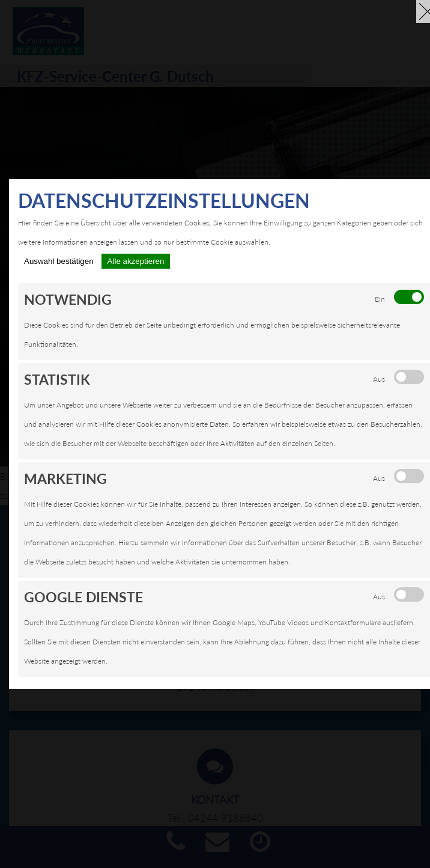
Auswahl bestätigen (59, 261)
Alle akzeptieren (136, 261)
